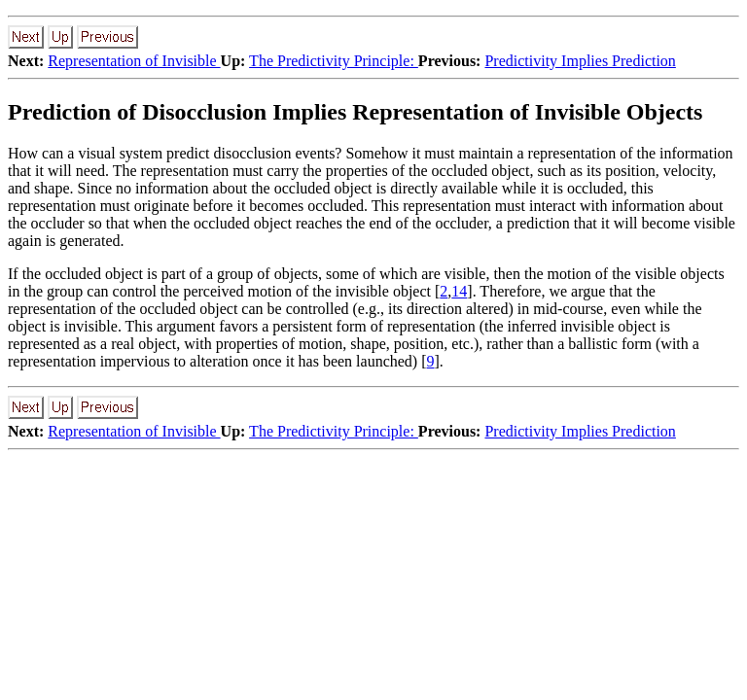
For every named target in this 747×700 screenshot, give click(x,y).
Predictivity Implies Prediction (580, 61)
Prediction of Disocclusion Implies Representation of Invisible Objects (355, 112)
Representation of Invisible (134, 61)
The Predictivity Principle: (334, 61)
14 (459, 291)
